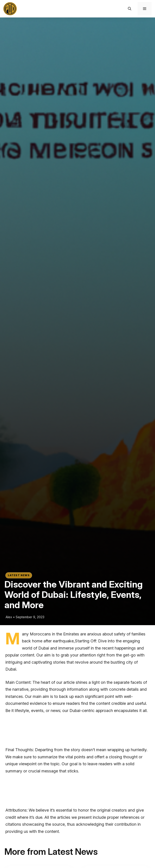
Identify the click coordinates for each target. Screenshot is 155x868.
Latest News (19, 575)
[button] (130, 9)
